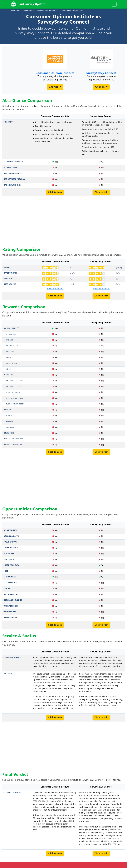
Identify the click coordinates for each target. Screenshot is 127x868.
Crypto (8, 410)
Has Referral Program (14, 179)
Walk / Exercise (11, 606)
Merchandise (10, 433)
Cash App (10, 340)
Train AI (7, 589)
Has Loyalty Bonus (13, 185)
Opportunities (10, 273)
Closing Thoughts (12, 793)
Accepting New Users (14, 162)
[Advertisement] (63, 222)
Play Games (9, 554)
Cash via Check (12, 346)
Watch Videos (10, 612)
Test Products (11, 583)
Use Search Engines (13, 600)
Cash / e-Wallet (12, 328)
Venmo (9, 369)
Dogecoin (10, 427)
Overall (8, 268)
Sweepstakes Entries (14, 439)
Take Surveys (10, 577)
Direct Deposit (12, 363)
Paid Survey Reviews (25, 11)
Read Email (9, 560)
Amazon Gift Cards (14, 387)
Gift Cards (9, 375)
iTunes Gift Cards (13, 392)
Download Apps (11, 536)
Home (13, 11)
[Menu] (114, 4)
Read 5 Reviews (55, 289)
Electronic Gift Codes (15, 404)
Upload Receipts (11, 595)
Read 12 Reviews (101, 289)
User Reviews (10, 284)
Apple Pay (10, 352)
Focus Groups (10, 542)
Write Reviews (10, 618)
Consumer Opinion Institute (45, 11)
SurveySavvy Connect (101, 73)
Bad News (8, 674)
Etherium (10, 422)
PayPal (9, 358)
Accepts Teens (10, 168)
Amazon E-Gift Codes (14, 381)
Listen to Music (11, 548)
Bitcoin (9, 416)
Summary (8, 122)
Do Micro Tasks (11, 530)
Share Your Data (11, 565)
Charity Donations (13, 445)
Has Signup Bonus (12, 174)
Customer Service (12, 658)
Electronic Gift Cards (15, 398)
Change (54, 87)
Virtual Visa (11, 334)
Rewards (8, 279)
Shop (6, 571)
